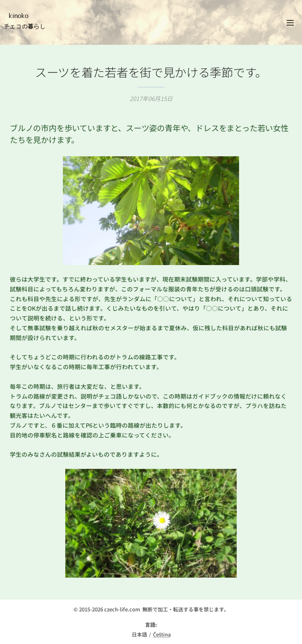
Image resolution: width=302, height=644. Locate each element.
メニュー (290, 23)
